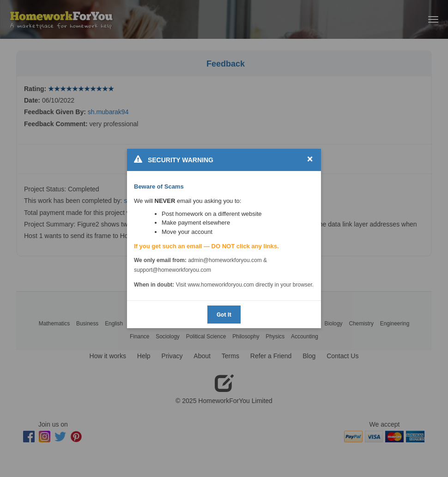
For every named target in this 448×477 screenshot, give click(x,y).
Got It (224, 315)
